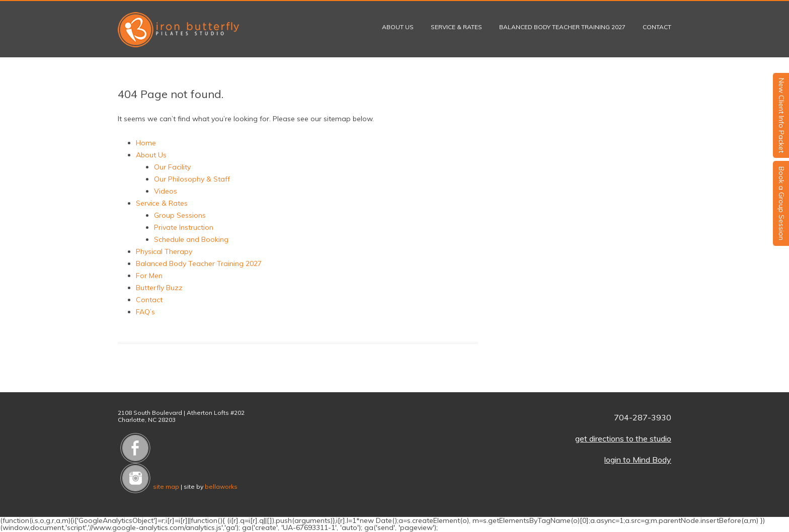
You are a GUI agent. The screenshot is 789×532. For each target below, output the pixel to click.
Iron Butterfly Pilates (178, 30)
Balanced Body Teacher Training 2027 (562, 27)
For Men (149, 276)
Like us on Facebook (135, 448)
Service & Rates (456, 27)
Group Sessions (180, 215)
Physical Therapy (164, 251)
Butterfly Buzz (159, 288)
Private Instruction (184, 227)
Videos (166, 191)
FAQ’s (145, 312)
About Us (398, 27)
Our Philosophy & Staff (192, 179)
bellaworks (221, 486)
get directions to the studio (623, 438)
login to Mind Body (638, 460)
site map (166, 486)
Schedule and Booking (191, 239)
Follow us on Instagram (135, 478)
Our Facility (172, 167)
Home (146, 143)
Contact (657, 27)
